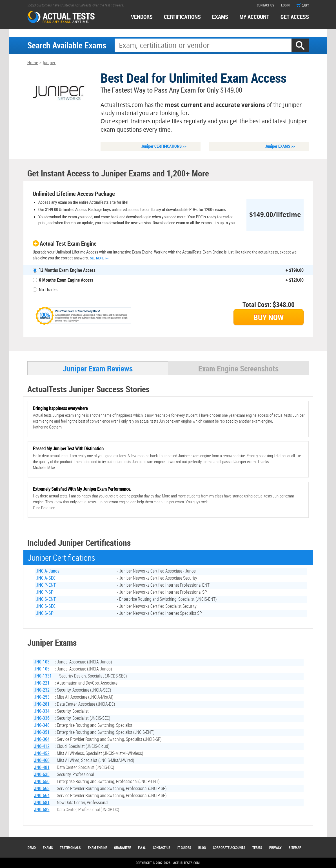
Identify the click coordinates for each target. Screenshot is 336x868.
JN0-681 (42, 803)
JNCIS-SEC (46, 607)
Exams (48, 847)
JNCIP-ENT (46, 586)
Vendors (142, 17)
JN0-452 (42, 754)
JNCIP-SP (45, 593)
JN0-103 (42, 662)
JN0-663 (42, 789)
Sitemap (295, 847)
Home (33, 63)
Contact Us (162, 847)
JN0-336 (42, 719)
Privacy (275, 847)
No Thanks (48, 290)
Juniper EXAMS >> (280, 146)
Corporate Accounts (229, 847)
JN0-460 (42, 761)
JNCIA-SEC (46, 578)
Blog (202, 847)
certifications (182, 17)
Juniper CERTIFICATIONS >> (164, 146)
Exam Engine (97, 847)
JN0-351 (42, 733)
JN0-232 (42, 690)
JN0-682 (42, 810)
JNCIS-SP (45, 614)
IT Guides (184, 847)
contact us (266, 5)
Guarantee (123, 847)
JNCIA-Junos (48, 571)
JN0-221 (42, 683)
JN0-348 (42, 726)
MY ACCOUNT (254, 17)
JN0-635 (42, 775)
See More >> (99, 258)
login (285, 5)
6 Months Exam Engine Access (66, 280)
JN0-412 (42, 747)
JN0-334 (42, 712)
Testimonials (70, 847)
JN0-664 (42, 796)
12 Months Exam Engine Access (67, 270)
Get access (295, 17)
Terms (257, 847)
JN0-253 (42, 697)
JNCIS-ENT (46, 600)
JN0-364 (42, 740)
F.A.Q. (142, 847)
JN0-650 (42, 782)
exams (220, 17)
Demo (32, 847)
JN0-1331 (43, 676)
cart (303, 5)
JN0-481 (42, 768)
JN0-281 (42, 705)
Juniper (49, 63)
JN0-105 (42, 669)
